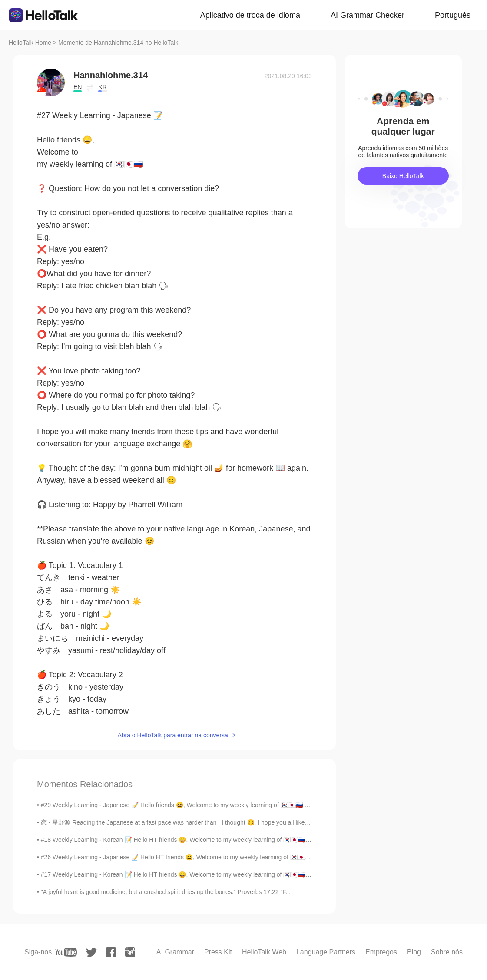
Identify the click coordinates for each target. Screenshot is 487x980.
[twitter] (91, 952)
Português (453, 15)
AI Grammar (175, 952)
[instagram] (130, 952)
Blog (414, 952)
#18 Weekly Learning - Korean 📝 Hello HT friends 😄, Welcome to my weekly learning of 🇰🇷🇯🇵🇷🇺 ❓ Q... (184, 840)
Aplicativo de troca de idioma (250, 15)
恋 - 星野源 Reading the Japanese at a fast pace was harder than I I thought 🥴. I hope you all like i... (177, 822)
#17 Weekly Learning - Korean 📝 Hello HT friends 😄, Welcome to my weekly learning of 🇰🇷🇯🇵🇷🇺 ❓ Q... (184, 874)
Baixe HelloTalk (403, 176)
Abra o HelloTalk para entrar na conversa (172, 735)
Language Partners (326, 952)
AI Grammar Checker (368, 15)
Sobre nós (447, 952)
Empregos (381, 952)
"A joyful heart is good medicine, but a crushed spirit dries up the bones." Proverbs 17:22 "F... (166, 892)
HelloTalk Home (30, 43)
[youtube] (66, 952)
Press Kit (218, 952)
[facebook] (111, 952)
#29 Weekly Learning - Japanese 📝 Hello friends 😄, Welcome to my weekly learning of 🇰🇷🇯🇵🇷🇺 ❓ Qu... (184, 805)
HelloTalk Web (264, 952)
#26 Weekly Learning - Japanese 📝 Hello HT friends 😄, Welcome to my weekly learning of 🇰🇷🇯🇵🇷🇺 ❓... (184, 857)
